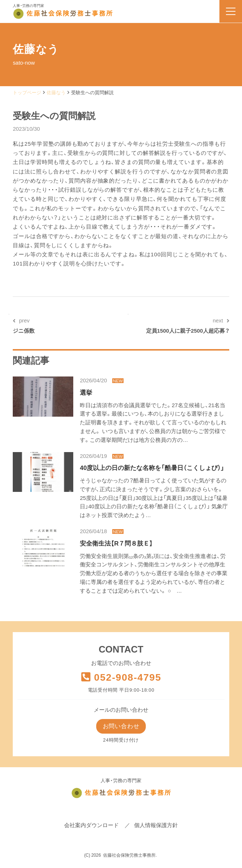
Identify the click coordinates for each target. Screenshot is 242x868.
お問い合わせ (121, 726)
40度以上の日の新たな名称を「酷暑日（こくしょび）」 (152, 468)
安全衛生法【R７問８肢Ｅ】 (116, 544)
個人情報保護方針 (156, 826)
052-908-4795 (121, 677)
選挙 (86, 393)
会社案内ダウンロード (91, 826)
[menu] (231, 11)
